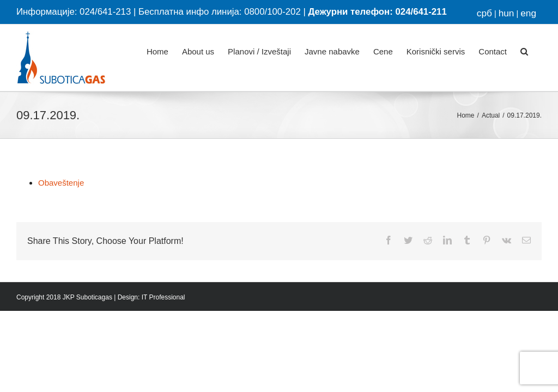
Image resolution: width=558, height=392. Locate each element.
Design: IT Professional (151, 297)
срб (484, 13)
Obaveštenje (61, 183)
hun (507, 13)
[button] (524, 50)
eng (528, 13)
